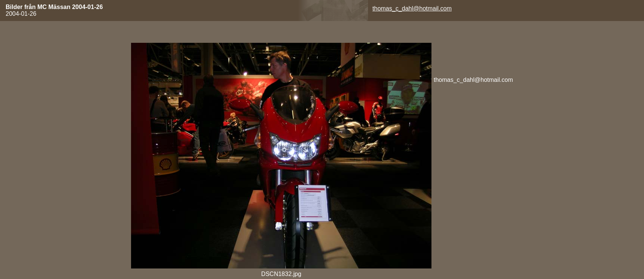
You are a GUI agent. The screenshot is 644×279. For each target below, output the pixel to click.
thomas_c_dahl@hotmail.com (412, 8)
